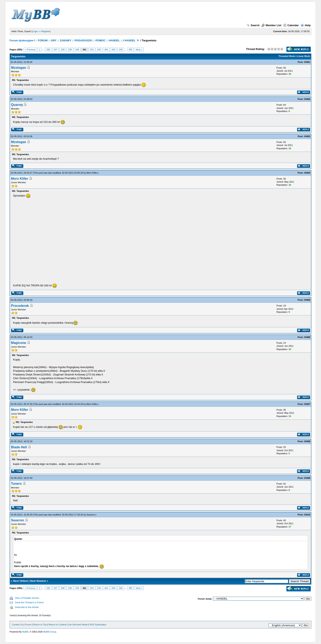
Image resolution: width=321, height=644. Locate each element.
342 (92, 50)
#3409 (307, 478)
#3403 (307, 136)
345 (113, 50)
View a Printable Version (27, 598)
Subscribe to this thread (27, 607)
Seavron (91, 515)
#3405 (307, 300)
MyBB (25, 632)
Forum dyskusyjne (21, 40)
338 (63, 50)
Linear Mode (303, 56)
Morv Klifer (92, 173)
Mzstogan (19, 68)
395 (130, 50)
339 (70, 50)
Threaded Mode (287, 56)
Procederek (20, 306)
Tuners (16, 484)
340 (77, 50)
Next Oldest (20, 581)
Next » (139, 50)
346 (121, 50)
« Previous (30, 50)
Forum (28, 625)
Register (46, 31)
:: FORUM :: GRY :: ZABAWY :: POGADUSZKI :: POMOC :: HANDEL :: (79, 40)
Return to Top (40, 625)
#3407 (307, 404)
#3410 (307, 515)
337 (55, 50)
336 (48, 50)
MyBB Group (50, 632)
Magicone (19, 343)
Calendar (291, 25)
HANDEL (130, 40)
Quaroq (17, 105)
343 (99, 50)
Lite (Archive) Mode (78, 625)
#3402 (307, 99)
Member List (271, 25)
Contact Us (17, 625)
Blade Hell (19, 447)
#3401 (307, 62)
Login (35, 31)
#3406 (307, 337)
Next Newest (38, 581)
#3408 (307, 441)
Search (253, 25)
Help (306, 25)
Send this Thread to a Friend (29, 602)
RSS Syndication (98, 625)
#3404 (307, 173)
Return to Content (57, 625)
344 (106, 50)
